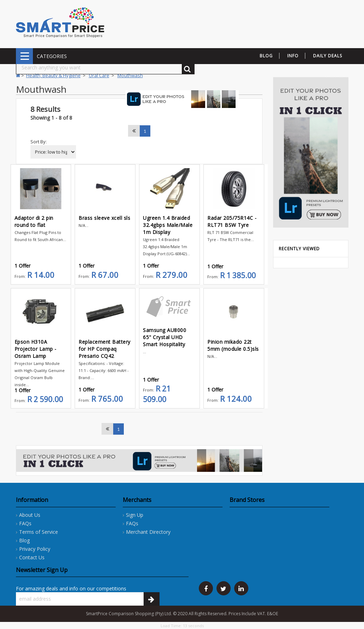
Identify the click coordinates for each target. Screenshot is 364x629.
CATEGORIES (24, 56)
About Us (30, 515)
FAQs (25, 523)
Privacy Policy (35, 549)
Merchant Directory (148, 532)
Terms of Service (39, 532)
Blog (24, 540)
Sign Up (135, 515)
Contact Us (32, 557)
